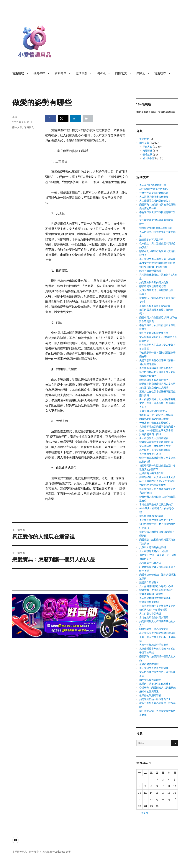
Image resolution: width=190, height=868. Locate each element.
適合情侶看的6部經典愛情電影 (156, 228)
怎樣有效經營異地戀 (150, 271)
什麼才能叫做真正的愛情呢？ (155, 423)
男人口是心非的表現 (150, 614)
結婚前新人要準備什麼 (151, 473)
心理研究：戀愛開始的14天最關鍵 (158, 688)
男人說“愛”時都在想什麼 (153, 185)
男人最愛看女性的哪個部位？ (155, 201)
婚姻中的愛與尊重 (149, 691)
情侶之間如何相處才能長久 (154, 333)
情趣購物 (18, 73)
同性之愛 (121, 73)
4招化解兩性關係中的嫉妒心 (155, 189)
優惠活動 (144, 139)
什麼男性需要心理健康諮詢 (154, 193)
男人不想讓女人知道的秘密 (154, 438)
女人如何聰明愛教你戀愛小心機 (156, 586)
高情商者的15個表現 (150, 563)
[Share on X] (63, 118)
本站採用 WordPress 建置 (56, 852)
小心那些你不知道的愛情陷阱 (155, 306)
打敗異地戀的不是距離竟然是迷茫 (157, 606)
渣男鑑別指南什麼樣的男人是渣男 (157, 384)
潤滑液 (101, 73)
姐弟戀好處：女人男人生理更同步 (157, 477)
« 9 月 (145, 813)
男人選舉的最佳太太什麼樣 (154, 197)
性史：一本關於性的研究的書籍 (156, 430)
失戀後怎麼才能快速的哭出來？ (156, 520)
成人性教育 (149, 158)
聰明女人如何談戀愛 (150, 680)
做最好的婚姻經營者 (150, 695)
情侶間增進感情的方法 (151, 516)
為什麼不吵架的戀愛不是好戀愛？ (157, 427)
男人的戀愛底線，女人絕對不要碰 (157, 399)
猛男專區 (39, 73)
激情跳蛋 (82, 73)
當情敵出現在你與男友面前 (154, 617)
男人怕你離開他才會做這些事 (155, 598)
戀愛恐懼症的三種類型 (151, 594)
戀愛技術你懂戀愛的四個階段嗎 (156, 442)
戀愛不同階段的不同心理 (153, 286)
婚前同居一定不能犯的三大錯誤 (156, 415)
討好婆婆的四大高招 (150, 434)
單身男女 (29, 127)
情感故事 (147, 154)
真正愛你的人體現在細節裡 (154, 668)
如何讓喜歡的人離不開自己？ (155, 699)
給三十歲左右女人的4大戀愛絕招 (157, 481)
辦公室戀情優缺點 (149, 602)
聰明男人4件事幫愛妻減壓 (153, 610)
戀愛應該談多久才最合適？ (154, 380)
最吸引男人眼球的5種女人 (153, 411)
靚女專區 (60, 73)
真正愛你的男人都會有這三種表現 (157, 259)
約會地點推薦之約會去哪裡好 (155, 419)
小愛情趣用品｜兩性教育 (26, 852)
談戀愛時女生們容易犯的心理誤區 (157, 633)
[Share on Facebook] (51, 118)
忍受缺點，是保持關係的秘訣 (155, 450)
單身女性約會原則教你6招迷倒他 (157, 263)
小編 (15, 117)
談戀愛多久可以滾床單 (151, 240)
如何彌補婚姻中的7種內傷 (153, 267)
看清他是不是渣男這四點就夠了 (156, 504)
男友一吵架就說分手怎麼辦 (154, 645)
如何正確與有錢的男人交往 (154, 282)
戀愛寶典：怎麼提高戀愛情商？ (156, 590)
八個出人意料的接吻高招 (153, 547)
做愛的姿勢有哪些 (149, 664)
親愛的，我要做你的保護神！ (155, 684)
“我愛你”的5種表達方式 (152, 485)
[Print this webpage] (88, 118)
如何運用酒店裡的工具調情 (154, 388)
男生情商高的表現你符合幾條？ (156, 368)
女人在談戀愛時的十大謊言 (154, 551)
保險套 (141, 73)
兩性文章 (17, 127)
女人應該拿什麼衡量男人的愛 (155, 446)
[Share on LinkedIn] (76, 118)
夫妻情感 (147, 151)
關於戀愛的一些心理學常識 (154, 629)
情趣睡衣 (160, 73)
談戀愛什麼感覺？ (149, 582)
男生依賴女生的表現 (150, 454)
